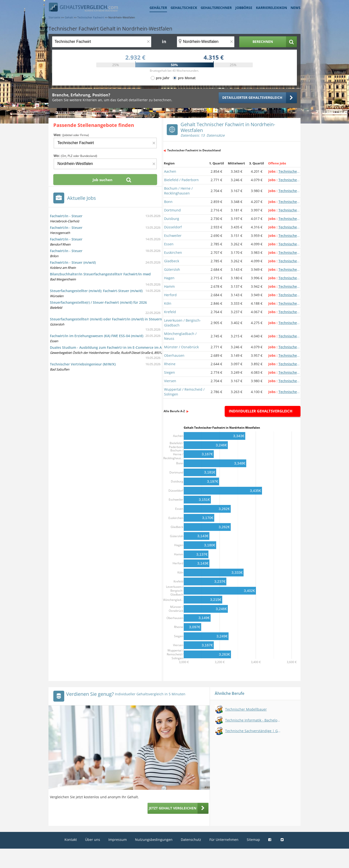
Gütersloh (172, 269)
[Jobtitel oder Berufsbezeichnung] (102, 42)
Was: (71, 135)
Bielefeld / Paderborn (181, 180)
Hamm (169, 286)
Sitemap (253, 840)
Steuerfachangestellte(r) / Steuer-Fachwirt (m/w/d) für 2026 (98, 302)
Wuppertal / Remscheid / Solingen (184, 392)
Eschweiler (173, 236)
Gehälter (158, 8)
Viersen (170, 381)
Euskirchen (173, 252)
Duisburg (172, 219)
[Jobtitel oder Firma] (105, 143)
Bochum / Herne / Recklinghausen (178, 191)
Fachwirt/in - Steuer (66, 216)
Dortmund (172, 210)
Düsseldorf (173, 227)
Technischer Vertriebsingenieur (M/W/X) (83, 364)
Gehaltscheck (184, 8)
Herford (170, 295)
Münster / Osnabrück (181, 347)
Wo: (75, 156)
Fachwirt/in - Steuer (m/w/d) (73, 262)
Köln (168, 303)
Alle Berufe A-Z (174, 411)
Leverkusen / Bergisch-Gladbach (182, 323)
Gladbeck (172, 261)
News (296, 8)
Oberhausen (174, 355)
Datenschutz (191, 840)
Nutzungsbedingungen (154, 840)
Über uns (93, 840)
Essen (169, 244)
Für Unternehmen (224, 840)
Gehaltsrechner (216, 8)
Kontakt (71, 840)
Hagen (169, 278)
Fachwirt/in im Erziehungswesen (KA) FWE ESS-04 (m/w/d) (97, 336)
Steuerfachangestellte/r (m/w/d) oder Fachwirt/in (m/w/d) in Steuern (106, 319)
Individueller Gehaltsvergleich (261, 411)
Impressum (118, 840)
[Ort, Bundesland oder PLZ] (206, 42)
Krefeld (170, 312)
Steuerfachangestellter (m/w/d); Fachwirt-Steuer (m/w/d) (96, 291)
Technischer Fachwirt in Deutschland (194, 150)
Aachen (170, 171)
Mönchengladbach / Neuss (180, 336)
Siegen (170, 372)
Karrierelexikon (271, 8)
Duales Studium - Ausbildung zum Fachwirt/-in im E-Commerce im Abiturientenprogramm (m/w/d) (131, 347)
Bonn (168, 202)
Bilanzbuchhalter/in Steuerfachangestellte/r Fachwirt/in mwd (100, 274)
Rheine (170, 364)
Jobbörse (244, 8)
